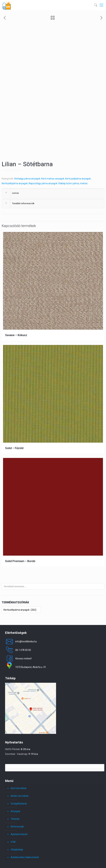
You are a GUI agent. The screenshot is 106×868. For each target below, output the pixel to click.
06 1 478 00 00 (18, 623)
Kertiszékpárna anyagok (15, 156)
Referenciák (17, 799)
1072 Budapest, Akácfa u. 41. (26, 640)
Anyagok (15, 784)
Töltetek (15, 792)
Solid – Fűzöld (14, 421)
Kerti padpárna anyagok (78, 151)
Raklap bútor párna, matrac (73, 156)
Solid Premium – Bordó (20, 534)
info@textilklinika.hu (21, 614)
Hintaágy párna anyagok (27, 151)
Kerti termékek (19, 761)
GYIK (13, 815)
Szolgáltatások (19, 776)
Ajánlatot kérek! (19, 807)
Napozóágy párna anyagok (43, 156)
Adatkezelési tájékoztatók (25, 830)
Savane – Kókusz (16, 308)
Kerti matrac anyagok (53, 151)
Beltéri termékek (20, 769)
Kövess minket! (18, 631)
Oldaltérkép (17, 822)
